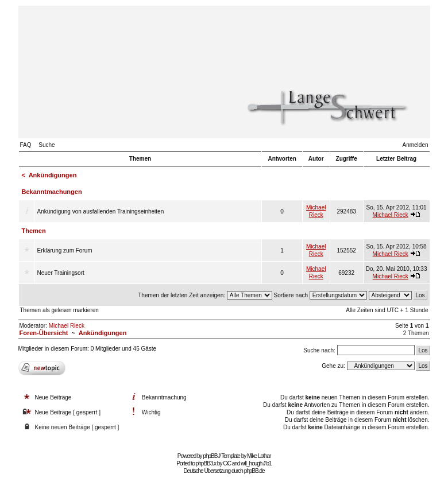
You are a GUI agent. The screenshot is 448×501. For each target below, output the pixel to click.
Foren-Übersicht (44, 333)
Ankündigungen (53, 175)
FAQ (26, 145)
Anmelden (415, 145)
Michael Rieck (391, 215)
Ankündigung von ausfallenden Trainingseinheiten (101, 211)
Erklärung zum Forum (65, 250)
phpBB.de (254, 471)
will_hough (251, 463)
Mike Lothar (259, 456)
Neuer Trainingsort (61, 273)
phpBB (210, 456)
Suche (47, 145)
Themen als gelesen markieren (59, 310)
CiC (227, 463)
